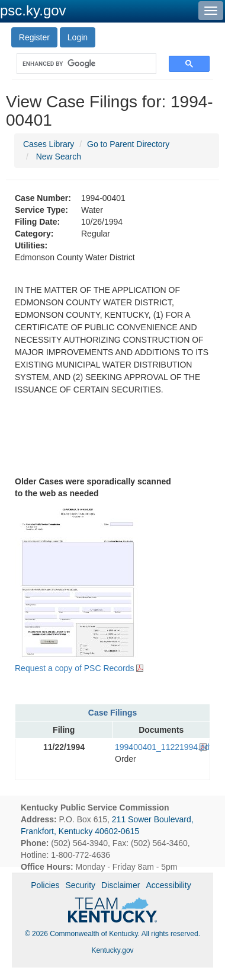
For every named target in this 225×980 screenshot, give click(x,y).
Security (81, 885)
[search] (81, 64)
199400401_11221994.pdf (161, 747)
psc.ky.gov (33, 10)
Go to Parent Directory (128, 144)
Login (78, 37)
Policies (45, 885)
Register (34, 37)
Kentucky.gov (112, 950)
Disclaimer (120, 885)
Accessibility (168, 885)
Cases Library (49, 144)
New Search (59, 157)
